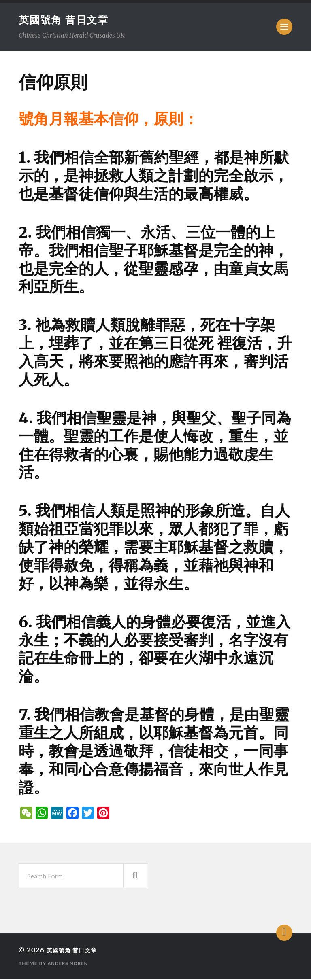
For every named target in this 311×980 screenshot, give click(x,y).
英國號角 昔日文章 (66, 20)
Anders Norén (69, 964)
